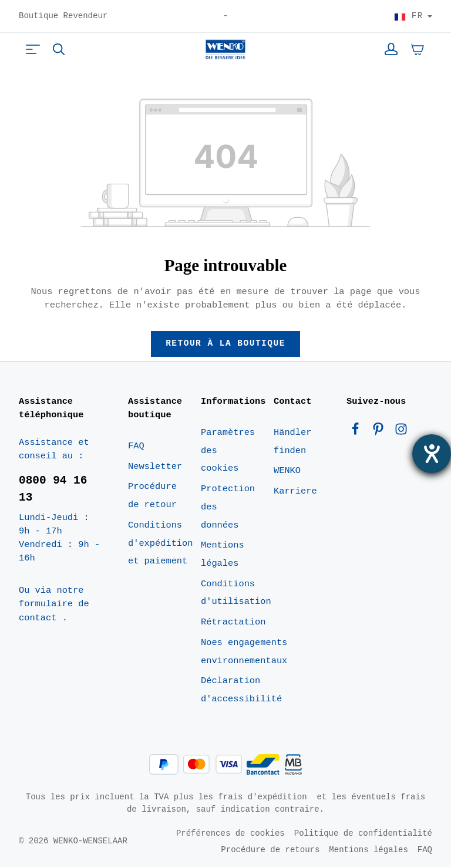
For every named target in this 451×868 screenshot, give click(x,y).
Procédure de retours (270, 850)
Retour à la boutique (226, 344)
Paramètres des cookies (228, 451)
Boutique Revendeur (63, 16)
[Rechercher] (59, 49)
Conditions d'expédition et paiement (160, 544)
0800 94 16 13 (53, 490)
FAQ (136, 447)
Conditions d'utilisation (236, 594)
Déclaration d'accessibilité (241, 691)
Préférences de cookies (230, 834)
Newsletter (155, 467)
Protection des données (228, 507)
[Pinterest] (381, 433)
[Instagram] (401, 433)
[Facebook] (358, 433)
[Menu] (33, 49)
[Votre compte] (391, 49)
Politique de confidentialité (363, 834)
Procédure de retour (152, 497)
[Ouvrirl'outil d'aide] (432, 454)
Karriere (295, 492)
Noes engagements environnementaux (244, 652)
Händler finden (292, 442)
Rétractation (233, 623)
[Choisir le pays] (413, 16)
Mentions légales (223, 555)
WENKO (287, 472)
